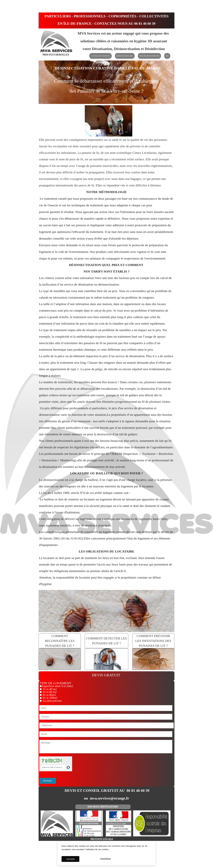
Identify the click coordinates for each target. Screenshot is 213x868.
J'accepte (70, 859)
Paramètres (106, 859)
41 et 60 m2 (49, 692)
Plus (167, 56)
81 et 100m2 (50, 698)
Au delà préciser (52, 701)
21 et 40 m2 (49, 689)
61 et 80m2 (49, 695)
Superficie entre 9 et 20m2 (58, 686)
